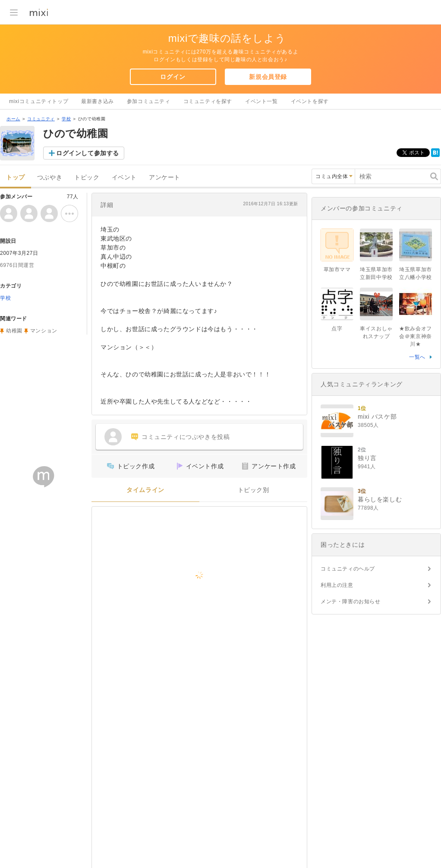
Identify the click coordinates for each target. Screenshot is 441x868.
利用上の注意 (337, 585)
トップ (16, 177)
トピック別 (254, 490)
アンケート (165, 177)
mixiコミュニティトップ (39, 101)
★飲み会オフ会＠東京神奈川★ (416, 336)
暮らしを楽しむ (380, 499)
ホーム (13, 119)
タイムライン (145, 490)
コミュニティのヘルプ (348, 569)
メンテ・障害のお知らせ (351, 602)
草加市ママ (337, 269)
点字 (337, 329)
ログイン (173, 77)
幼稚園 (14, 331)
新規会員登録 (268, 77)
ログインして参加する (88, 153)
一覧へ (417, 357)
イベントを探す (310, 101)
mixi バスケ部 (377, 417)
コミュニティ (41, 119)
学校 (66, 119)
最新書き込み (98, 101)
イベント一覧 (261, 101)
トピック (87, 177)
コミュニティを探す (208, 101)
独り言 (367, 458)
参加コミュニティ (149, 101)
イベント (124, 177)
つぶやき (50, 177)
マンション (44, 331)
